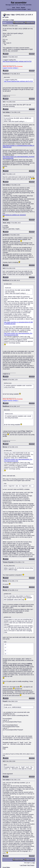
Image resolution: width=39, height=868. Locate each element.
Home (14, 8)
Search (18, 8)
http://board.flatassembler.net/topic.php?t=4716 (17, 61)
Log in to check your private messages (17, 9)
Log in (29, 9)
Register (23, 8)
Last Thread (23, 865)
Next (13, 20)
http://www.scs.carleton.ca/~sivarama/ (14, 215)
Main (13, 15)
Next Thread (31, 865)
